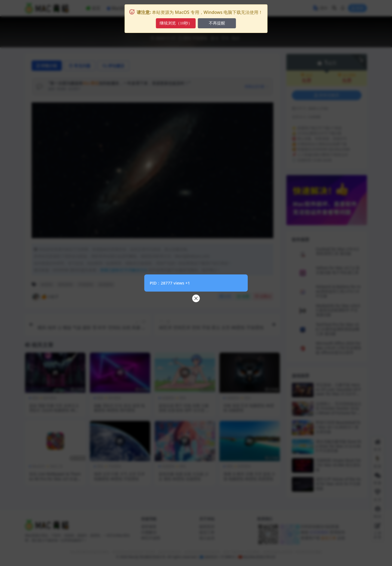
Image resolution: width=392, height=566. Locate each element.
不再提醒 (217, 23)
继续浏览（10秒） (176, 23)
